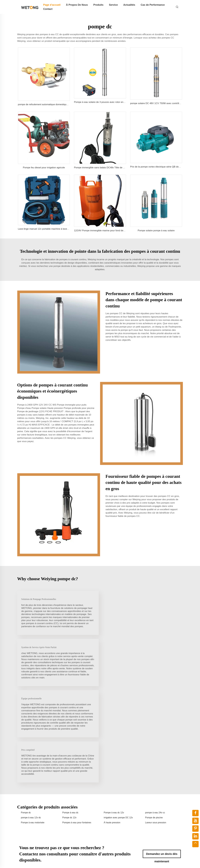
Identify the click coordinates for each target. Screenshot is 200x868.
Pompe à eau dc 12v (114, 719)
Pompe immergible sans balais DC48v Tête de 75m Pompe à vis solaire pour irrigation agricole (123, 168)
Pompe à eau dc (70, 719)
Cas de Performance (153, 5)
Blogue (171, 862)
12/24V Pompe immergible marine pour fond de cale (101, 231)
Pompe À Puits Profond (86, 820)
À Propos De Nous (77, 5)
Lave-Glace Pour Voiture (86, 807)
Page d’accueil (52, 5)
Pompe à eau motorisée (33, 729)
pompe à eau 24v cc (155, 719)
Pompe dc (26, 719)
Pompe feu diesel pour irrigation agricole (44, 168)
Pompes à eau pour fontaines (77, 729)
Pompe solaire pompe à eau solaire (156, 231)
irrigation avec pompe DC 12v (118, 724)
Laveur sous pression (156, 729)
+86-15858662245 (156, 810)
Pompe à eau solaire (85, 802)
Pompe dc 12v (69, 724)
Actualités (129, 5)
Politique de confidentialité (150, 862)
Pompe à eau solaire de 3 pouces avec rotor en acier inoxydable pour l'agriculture (116, 102)
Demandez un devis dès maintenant (162, 762)
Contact (48, 9)
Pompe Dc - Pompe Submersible (90, 824)
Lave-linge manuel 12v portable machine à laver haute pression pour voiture (57, 229)
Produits (98, 5)
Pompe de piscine (154, 724)
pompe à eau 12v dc (31, 724)
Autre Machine (82, 829)
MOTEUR (80, 811)
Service (113, 5)
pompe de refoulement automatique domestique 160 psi (47, 104)
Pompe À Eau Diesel (85, 816)
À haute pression (112, 729)
